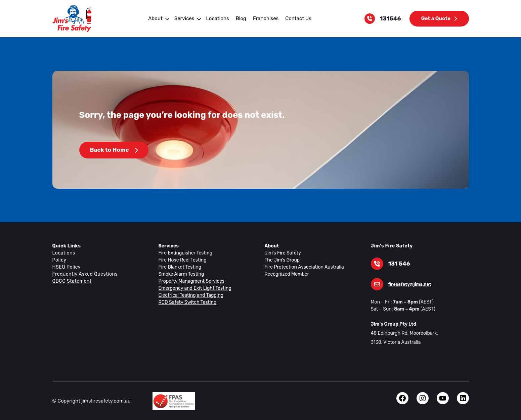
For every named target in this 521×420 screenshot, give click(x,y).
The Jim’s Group (282, 260)
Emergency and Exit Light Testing (193, 288)
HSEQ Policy (67, 267)
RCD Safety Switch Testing (187, 302)
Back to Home (114, 150)
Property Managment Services (190, 281)
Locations (218, 18)
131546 (392, 19)
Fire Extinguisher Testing (184, 253)
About (158, 18)
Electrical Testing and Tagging (190, 295)
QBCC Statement (72, 281)
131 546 (399, 264)
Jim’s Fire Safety (282, 253)
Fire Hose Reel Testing (182, 260)
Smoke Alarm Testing (181, 274)
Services (186, 18)
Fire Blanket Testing (179, 267)
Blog (241, 18)
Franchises (265, 18)
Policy (59, 260)
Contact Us (296, 18)
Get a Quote (439, 18)
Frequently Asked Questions (84, 274)
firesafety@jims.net (408, 284)
